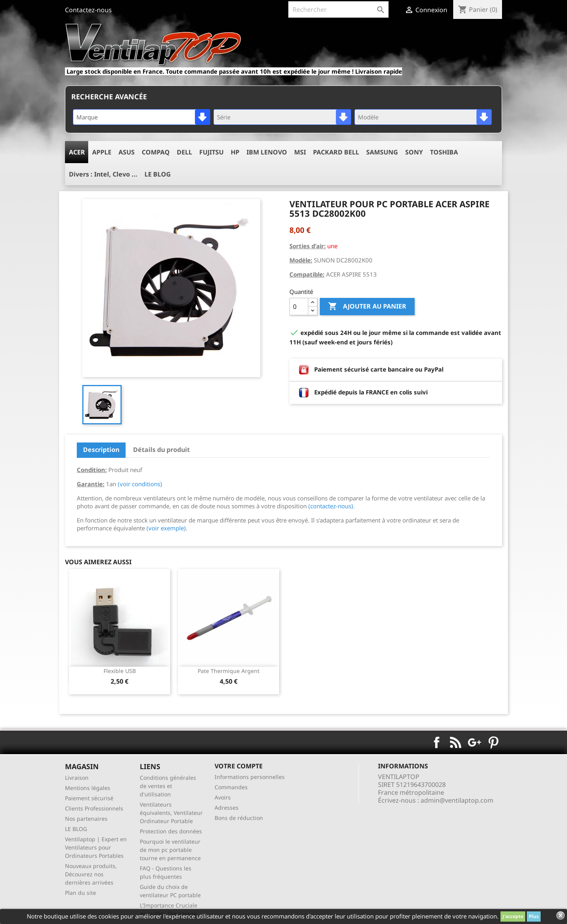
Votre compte (239, 766)
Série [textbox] (224, 117)
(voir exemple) (166, 528)
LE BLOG (76, 829)
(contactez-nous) (331, 506)
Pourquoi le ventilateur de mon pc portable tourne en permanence (170, 850)
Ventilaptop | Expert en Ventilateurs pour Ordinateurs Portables (96, 847)
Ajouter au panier (367, 307)
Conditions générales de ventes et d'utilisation (168, 786)
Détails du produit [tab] (161, 450)
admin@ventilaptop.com (457, 800)
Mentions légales (88, 788)
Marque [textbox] (87, 117)
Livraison (77, 778)
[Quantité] (299, 307)
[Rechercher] (338, 9)
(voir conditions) (140, 484)
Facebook (437, 742)
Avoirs (223, 797)
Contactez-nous (88, 10)
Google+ (474, 742)
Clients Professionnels (94, 808)
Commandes (231, 787)
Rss (456, 742)
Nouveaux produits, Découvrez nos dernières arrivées (91, 874)
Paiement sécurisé (89, 798)
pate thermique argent (229, 671)
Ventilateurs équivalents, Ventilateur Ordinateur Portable (171, 813)
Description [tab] (101, 450)
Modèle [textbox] (368, 117)
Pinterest (493, 742)
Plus (534, 916)
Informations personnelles (250, 777)
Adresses (227, 808)
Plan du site (81, 893)
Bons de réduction (239, 818)
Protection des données (171, 831)
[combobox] (142, 117)
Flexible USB (120, 671)
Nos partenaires (86, 819)
